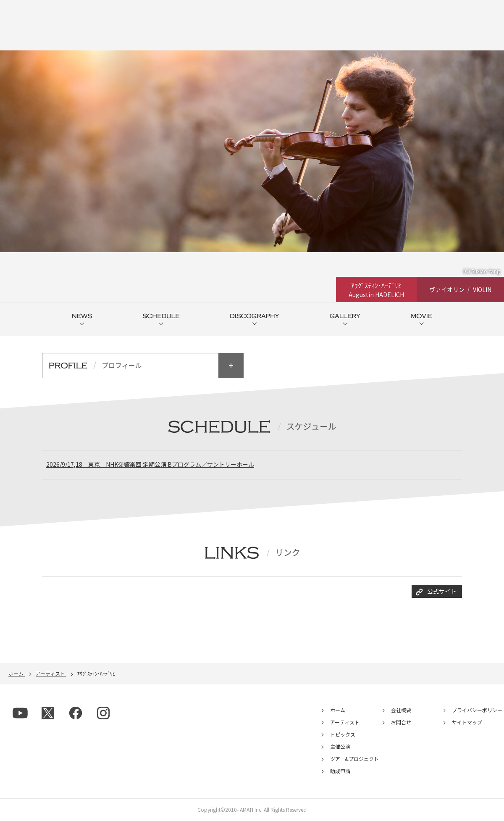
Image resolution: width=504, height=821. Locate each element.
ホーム (338, 711)
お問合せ (401, 723)
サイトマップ (467, 723)
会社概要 (401, 711)
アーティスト (345, 723)
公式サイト (442, 592)
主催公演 (340, 748)
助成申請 (340, 772)
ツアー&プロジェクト (354, 760)
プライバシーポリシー (477, 711)
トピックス (343, 735)
